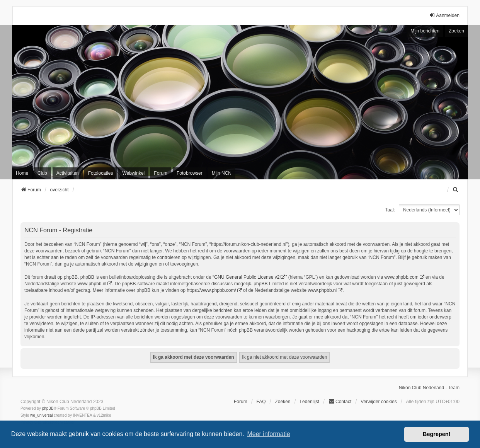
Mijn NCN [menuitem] (222, 173)
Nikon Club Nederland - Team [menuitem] (429, 388)
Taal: (390, 210)
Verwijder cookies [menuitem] (379, 402)
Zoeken (456, 31)
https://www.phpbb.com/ (211, 290)
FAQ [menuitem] (261, 402)
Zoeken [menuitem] (283, 402)
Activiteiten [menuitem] (68, 173)
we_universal (41, 415)
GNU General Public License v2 (247, 277)
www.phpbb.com (402, 277)
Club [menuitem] (42, 173)
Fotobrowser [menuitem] (190, 173)
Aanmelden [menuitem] (444, 15)
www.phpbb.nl (92, 284)
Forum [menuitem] (161, 173)
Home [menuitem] (22, 173)
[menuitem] (456, 190)
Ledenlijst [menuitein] (309, 402)
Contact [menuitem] (340, 401)
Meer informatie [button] (268, 434)
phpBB (48, 408)
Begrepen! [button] (437, 434)
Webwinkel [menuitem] (133, 173)
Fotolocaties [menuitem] (101, 173)
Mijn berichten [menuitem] (425, 31)
